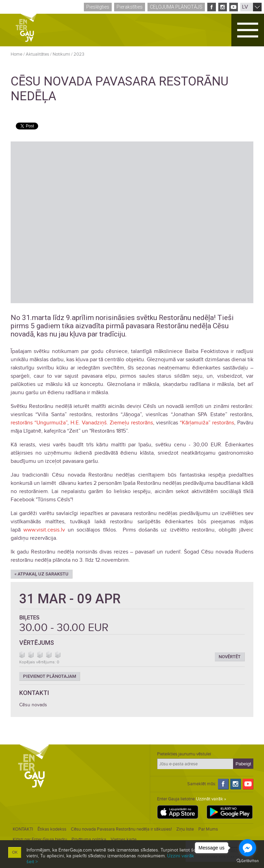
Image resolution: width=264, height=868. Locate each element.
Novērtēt (230, 657)
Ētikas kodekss (52, 829)
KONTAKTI (23, 829)
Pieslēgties (98, 7)
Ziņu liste (185, 829)
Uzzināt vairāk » (211, 799)
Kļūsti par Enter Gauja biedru (40, 840)
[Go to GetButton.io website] (247, 861)
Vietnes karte (124, 840)
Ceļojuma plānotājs (176, 7)
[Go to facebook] (247, 848)
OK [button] (15, 852)
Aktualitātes (37, 54)
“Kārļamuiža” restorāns (207, 423)
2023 (79, 54)
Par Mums (208, 829)
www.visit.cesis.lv (44, 530)
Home (16, 54)
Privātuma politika (89, 840)
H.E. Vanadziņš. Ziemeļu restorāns (112, 423)
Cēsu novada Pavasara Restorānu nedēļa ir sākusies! (121, 829)
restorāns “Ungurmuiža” (39, 423)
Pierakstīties (130, 7)
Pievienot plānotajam (49, 676)
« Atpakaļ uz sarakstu (41, 574)
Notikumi (61, 54)
